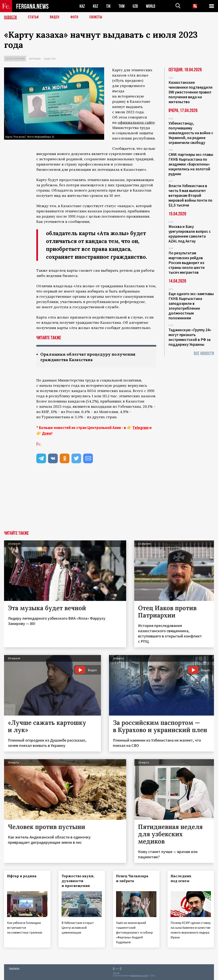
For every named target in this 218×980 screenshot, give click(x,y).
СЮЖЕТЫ (96, 17)
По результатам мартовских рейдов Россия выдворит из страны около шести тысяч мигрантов (187, 263)
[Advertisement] (109, 501)
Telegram (140, 428)
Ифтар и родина (22, 876)
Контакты (14, 968)
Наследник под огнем (181, 878)
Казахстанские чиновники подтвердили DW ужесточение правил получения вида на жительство (191, 92)
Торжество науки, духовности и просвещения (78, 881)
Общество (50, 59)
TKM (122, 6)
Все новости (204, 354)
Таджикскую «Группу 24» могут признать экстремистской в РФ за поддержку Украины (190, 337)
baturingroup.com (139, 976)
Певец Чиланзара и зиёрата (132, 878)
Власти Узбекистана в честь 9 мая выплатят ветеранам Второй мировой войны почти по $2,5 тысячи (190, 195)
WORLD (151, 6)
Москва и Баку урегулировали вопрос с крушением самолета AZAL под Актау (190, 234)
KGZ (95, 6)
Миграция (35, 59)
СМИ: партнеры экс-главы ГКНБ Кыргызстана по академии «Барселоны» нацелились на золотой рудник (191, 164)
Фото (74, 17)
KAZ (82, 6)
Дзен (47, 433)
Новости (10, 17)
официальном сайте (136, 122)
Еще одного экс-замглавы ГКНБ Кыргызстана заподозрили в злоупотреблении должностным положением (191, 306)
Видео (55, 17)
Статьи (33, 17)
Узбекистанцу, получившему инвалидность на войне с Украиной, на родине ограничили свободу (191, 133)
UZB (135, 6)
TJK (108, 6)
